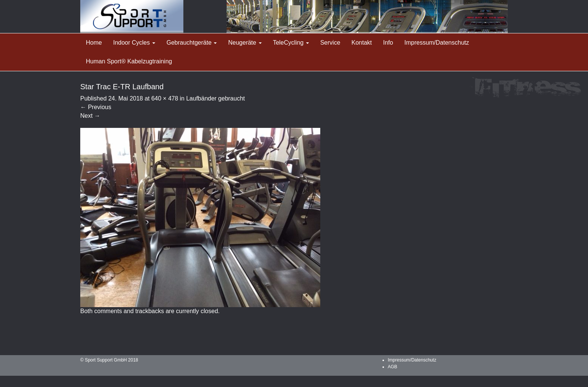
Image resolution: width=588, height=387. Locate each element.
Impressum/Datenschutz (437, 43)
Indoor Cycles (134, 43)
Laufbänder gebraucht (215, 98)
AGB (392, 367)
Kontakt (361, 43)
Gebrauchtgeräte (192, 43)
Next (90, 116)
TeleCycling (291, 43)
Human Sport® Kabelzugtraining (129, 61)
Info (388, 43)
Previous (96, 107)
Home (94, 43)
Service (330, 43)
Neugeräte (245, 43)
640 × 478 (165, 98)
